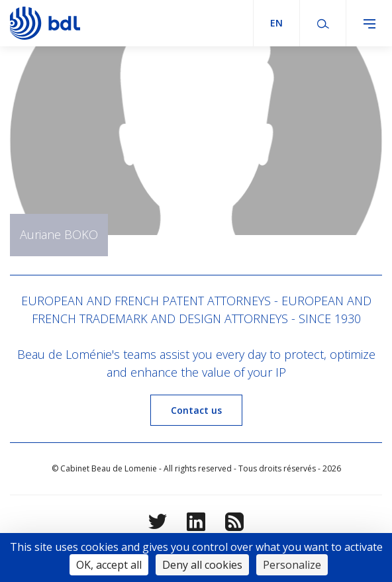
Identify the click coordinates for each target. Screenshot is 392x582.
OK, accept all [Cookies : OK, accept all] (109, 565)
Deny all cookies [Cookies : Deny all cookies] (202, 565)
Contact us (196, 410)
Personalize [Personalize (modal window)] (292, 565)
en (276, 23)
